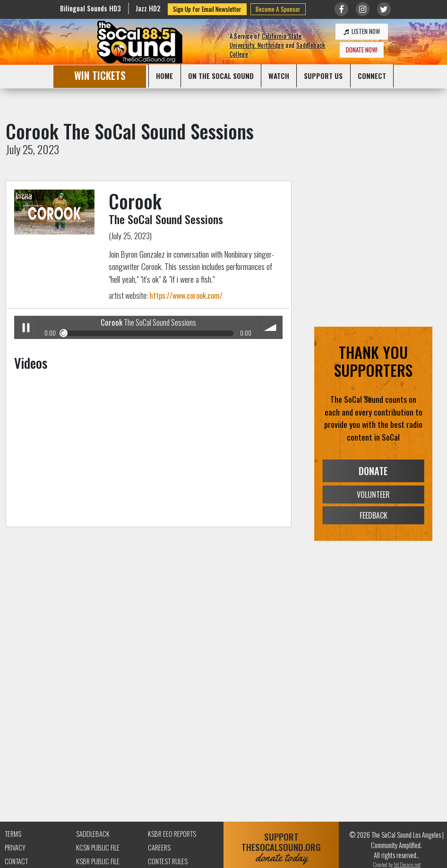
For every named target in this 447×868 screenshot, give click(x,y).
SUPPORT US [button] (323, 76)
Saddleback (93, 834)
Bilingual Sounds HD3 (90, 8)
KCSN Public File (98, 847)
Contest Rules (168, 861)
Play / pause (26, 327)
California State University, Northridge (266, 41)
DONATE (373, 471)
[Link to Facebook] (341, 9)
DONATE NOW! (362, 50)
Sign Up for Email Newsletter (207, 9)
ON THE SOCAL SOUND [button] (221, 76)
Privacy (15, 847)
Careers (159, 847)
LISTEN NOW (362, 31)
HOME (164, 76)
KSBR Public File (98, 861)
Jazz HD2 (148, 8)
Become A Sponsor (278, 9)
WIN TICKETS (100, 75)
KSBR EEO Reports (172, 834)
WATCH (279, 76)
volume (271, 327)
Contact (16, 861)
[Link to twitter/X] (384, 9)
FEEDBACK (374, 515)
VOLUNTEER (373, 495)
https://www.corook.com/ (186, 295)
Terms (13, 834)
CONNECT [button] (372, 76)
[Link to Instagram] (363, 9)
